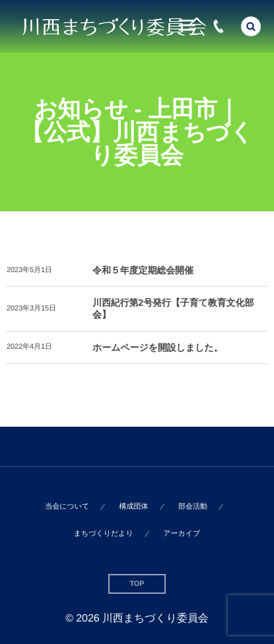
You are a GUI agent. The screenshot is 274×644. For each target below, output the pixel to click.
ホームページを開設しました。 (158, 347)
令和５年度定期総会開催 (143, 270)
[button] (251, 26)
